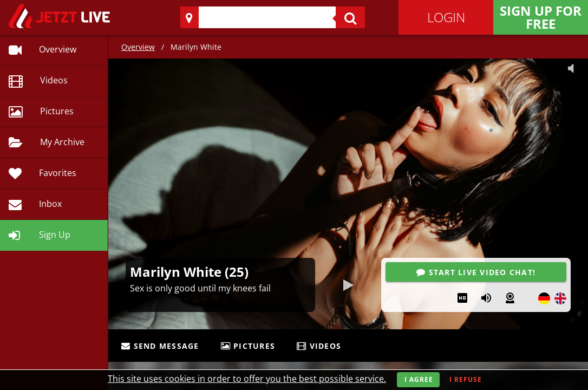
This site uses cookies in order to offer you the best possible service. (247, 379)
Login (446, 17)
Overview (138, 47)
